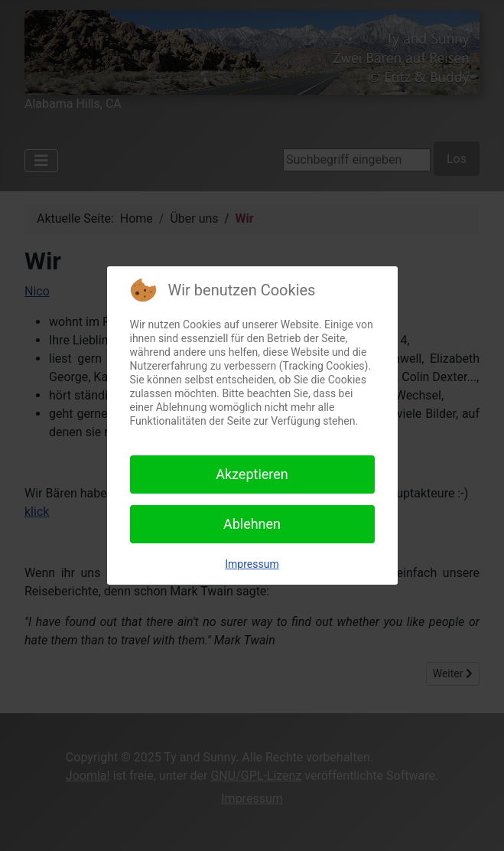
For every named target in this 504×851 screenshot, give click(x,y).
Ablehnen (252, 524)
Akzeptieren (252, 474)
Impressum (252, 564)
